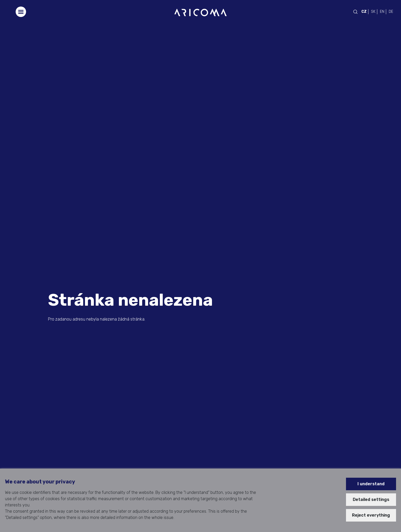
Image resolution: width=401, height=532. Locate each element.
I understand (371, 484)
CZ (364, 12)
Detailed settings (371, 500)
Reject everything (371, 515)
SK (373, 12)
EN (382, 12)
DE (391, 12)
